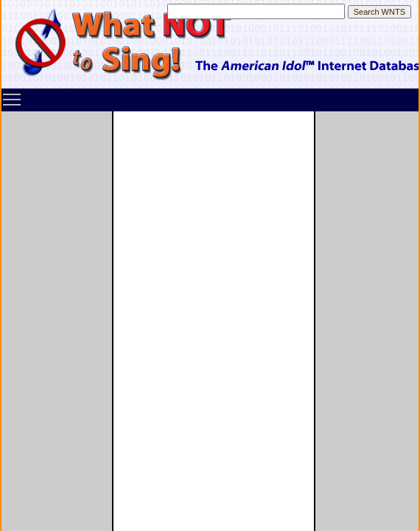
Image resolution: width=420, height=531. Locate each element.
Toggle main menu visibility (13, 94)
